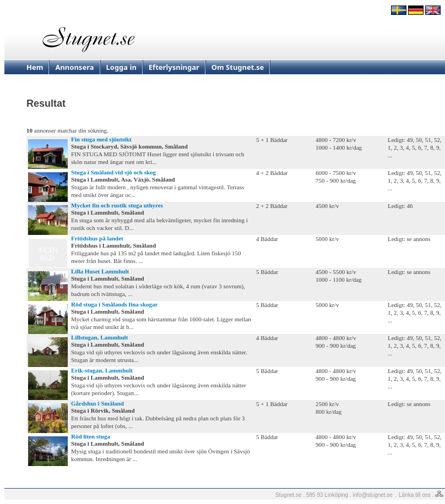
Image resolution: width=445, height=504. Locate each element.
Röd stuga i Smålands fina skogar (114, 304)
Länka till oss (415, 495)
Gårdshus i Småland (97, 403)
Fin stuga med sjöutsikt (101, 139)
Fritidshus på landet (97, 238)
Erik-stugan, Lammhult (102, 370)
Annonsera (74, 67)
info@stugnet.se (373, 495)
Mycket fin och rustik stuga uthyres (117, 205)
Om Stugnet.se (238, 67)
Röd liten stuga (91, 436)
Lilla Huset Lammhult (100, 271)
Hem (35, 67)
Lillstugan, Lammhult (99, 337)
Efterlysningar (174, 67)
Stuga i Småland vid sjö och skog (113, 172)
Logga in (121, 67)
